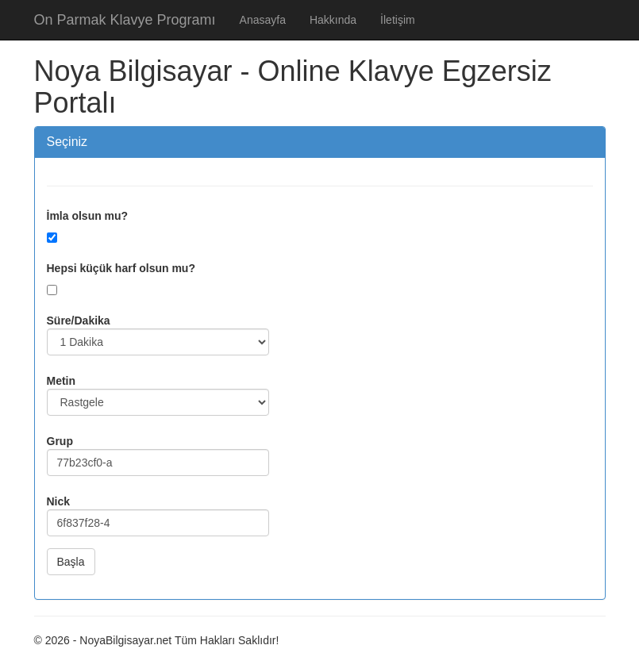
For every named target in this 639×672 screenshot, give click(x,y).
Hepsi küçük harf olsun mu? (121, 268)
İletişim (398, 20)
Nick (59, 501)
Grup (60, 441)
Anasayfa (263, 20)
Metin (62, 381)
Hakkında (333, 20)
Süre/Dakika (79, 321)
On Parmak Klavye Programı (125, 20)
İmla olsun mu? (88, 216)
